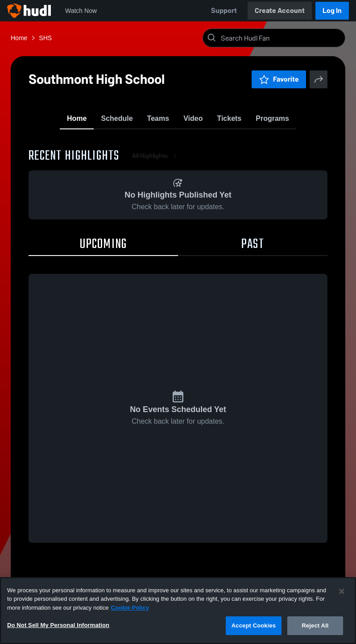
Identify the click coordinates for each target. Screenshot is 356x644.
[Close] (342, 591)
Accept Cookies (254, 625)
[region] (178, 611)
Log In (332, 10)
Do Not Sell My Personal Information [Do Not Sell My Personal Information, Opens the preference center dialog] (58, 625)
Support (224, 10)
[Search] (281, 38)
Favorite (279, 79)
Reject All (315, 625)
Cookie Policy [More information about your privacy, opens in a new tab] (130, 608)
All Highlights (156, 160)
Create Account (280, 10)
